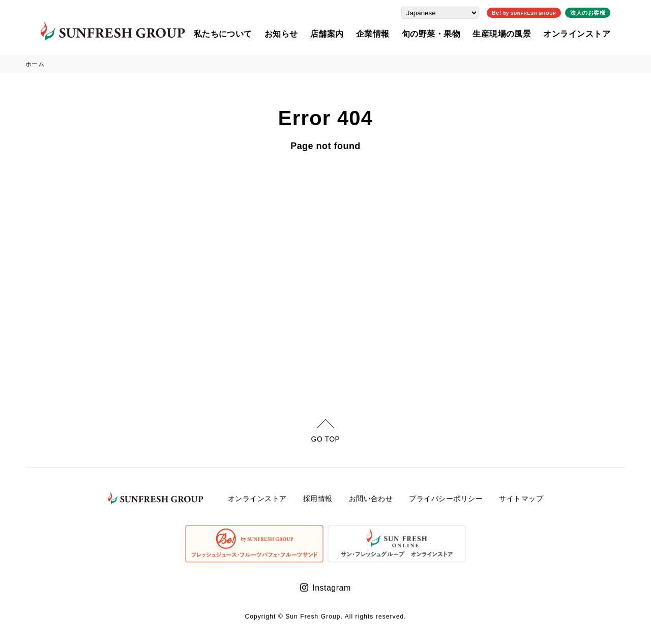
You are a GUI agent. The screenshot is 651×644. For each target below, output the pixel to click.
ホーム (35, 64)
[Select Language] (455, 12)
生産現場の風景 (517, 33)
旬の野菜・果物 (446, 33)
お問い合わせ (371, 499)
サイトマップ (521, 499)
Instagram (331, 588)
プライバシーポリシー (446, 499)
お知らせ (297, 33)
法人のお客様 (603, 12)
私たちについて (238, 33)
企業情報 (388, 33)
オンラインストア (592, 33)
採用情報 (318, 499)
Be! (539, 12)
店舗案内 (342, 33)
